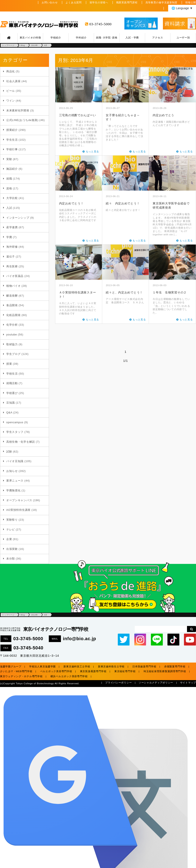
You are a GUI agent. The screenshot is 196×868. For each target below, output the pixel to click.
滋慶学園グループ (11, 667)
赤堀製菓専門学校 (175, 667)
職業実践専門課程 (127, 3)
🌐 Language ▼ (182, 8)
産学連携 (12, 227)
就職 (9, 179)
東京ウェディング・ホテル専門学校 (21, 676)
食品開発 (12, 305)
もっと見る (93, 152)
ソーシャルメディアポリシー (156, 683)
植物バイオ (14, 286)
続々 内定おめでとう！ (123, 203)
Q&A (9, 412)
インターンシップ (18, 218)
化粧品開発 (14, 315)
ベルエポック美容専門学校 (56, 671)
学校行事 (12, 149)
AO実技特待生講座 (18, 510)
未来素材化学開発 (18, 110)
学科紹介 (81, 38)
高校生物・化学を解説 (21, 442)
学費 (9, 237)
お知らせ (12, 471)
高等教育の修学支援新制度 (162, 3)
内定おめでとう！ (71, 203)
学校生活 (12, 374)
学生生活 (12, 140)
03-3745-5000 (101, 24)
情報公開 (191, 3)
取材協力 (12, 344)
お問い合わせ (50, 3)
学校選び (12, 393)
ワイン (11, 101)
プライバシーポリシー (118, 683)
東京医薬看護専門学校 (93, 671)
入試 (9, 208)
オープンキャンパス (19, 500)
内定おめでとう (163, 115)
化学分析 (12, 325)
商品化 (11, 71)
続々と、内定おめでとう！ (124, 292)
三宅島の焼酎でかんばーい (78, 115)
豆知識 (11, 403)
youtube (12, 335)
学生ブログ (14, 354)
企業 (9, 539)
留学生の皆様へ (99, 3)
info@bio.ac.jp (80, 639)
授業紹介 (12, 130)
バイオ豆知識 (15, 461)
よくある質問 (73, 3)
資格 (9, 188)
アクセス (158, 38)
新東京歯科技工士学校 (77, 667)
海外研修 (12, 247)
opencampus (15, 422)
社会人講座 (14, 81)
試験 (9, 452)
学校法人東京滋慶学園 (42, 667)
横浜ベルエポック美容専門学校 (69, 676)
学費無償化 (14, 490)
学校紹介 (56, 38)
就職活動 (12, 383)
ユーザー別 (183, 38)
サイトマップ (188, 683)
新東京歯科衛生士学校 (111, 667)
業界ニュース (15, 481)
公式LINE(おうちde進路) (22, 120)
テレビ (11, 530)
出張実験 (12, 549)
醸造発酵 (12, 296)
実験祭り (12, 520)
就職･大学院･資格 (107, 38)
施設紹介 (12, 169)
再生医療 (12, 266)
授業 (9, 364)
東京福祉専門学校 (125, 671)
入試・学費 (132, 38)
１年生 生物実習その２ (170, 292)
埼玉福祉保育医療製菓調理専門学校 (165, 671)
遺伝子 (11, 257)
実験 (9, 159)
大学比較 (12, 198)
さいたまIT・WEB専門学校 (16, 671)
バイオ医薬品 (15, 276)
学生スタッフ (15, 432)
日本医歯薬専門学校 (144, 667)
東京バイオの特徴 (30, 38)
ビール (11, 91)
